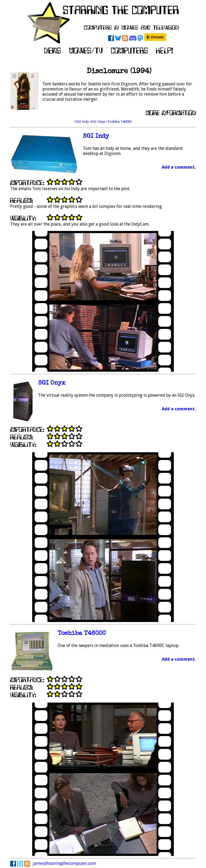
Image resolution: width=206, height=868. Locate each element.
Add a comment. (179, 167)
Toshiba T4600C (82, 634)
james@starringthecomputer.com (64, 863)
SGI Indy (96, 137)
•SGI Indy (82, 122)
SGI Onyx (52, 383)
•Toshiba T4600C (119, 122)
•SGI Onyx (98, 122)
